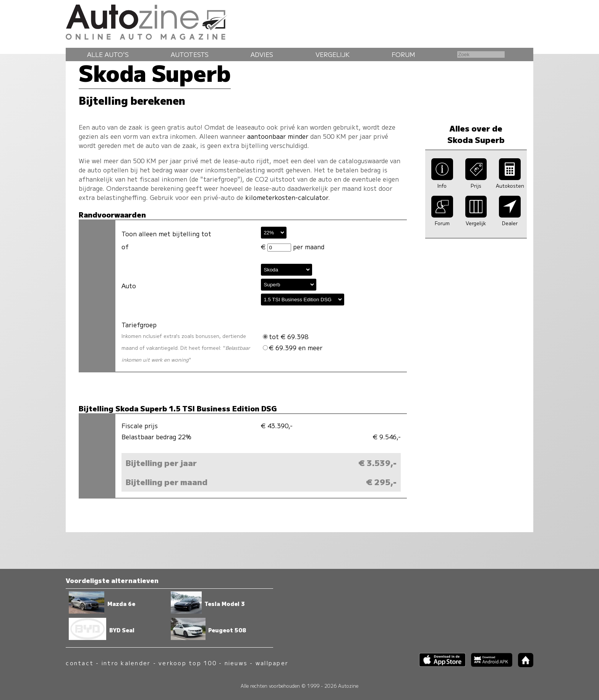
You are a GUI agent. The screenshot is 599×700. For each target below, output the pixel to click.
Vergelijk (333, 54)
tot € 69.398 (286, 336)
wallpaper (272, 663)
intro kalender (126, 663)
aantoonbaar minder (278, 136)
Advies (262, 54)
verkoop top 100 (188, 663)
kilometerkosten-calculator (287, 197)
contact (80, 663)
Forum (403, 54)
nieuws (236, 663)
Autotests (190, 54)
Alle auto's (108, 54)
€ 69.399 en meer (293, 348)
